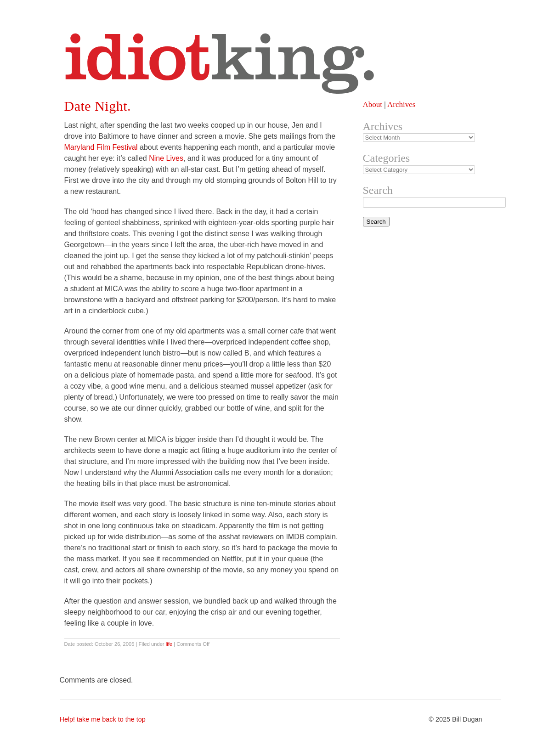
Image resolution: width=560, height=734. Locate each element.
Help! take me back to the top (103, 719)
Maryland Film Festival (101, 147)
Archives (401, 104)
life (169, 644)
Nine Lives (166, 158)
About (373, 104)
